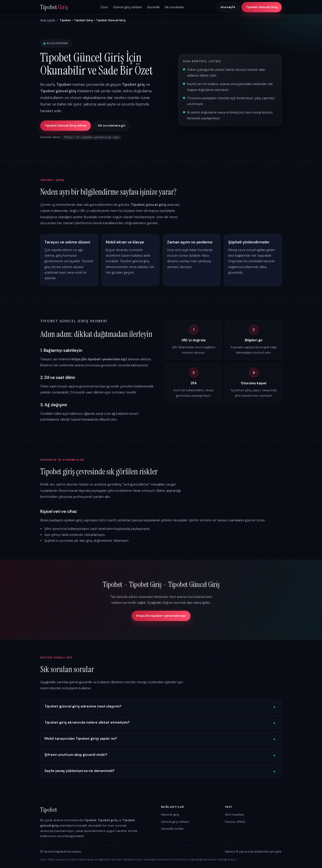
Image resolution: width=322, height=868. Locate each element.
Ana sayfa (228, 7)
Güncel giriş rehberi (128, 7)
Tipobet (54, 7)
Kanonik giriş (170, 814)
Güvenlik (153, 7)
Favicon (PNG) (235, 822)
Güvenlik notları (172, 829)
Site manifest (235, 814)
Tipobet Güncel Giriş (262, 7)
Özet (104, 7)
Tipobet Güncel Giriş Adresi (66, 126)
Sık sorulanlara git (112, 126)
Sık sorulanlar (174, 7)
